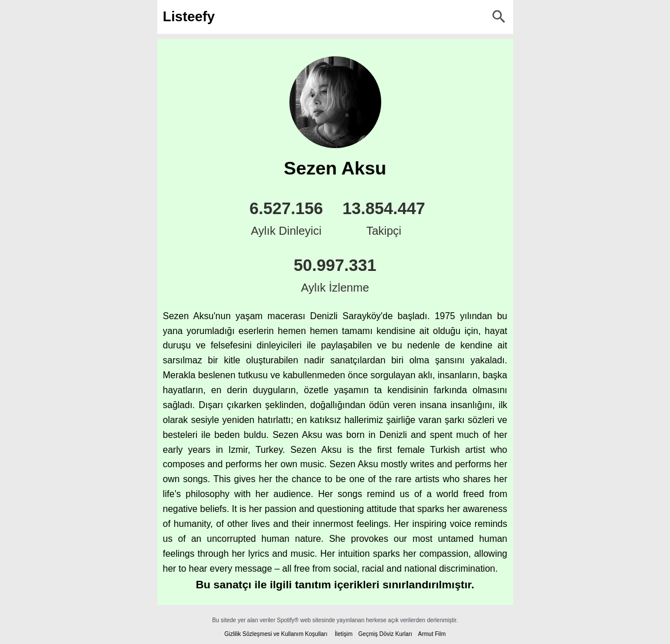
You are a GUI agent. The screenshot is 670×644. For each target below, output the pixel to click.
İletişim (344, 634)
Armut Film (432, 634)
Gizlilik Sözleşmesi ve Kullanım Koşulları (276, 634)
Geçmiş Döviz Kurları (385, 634)
